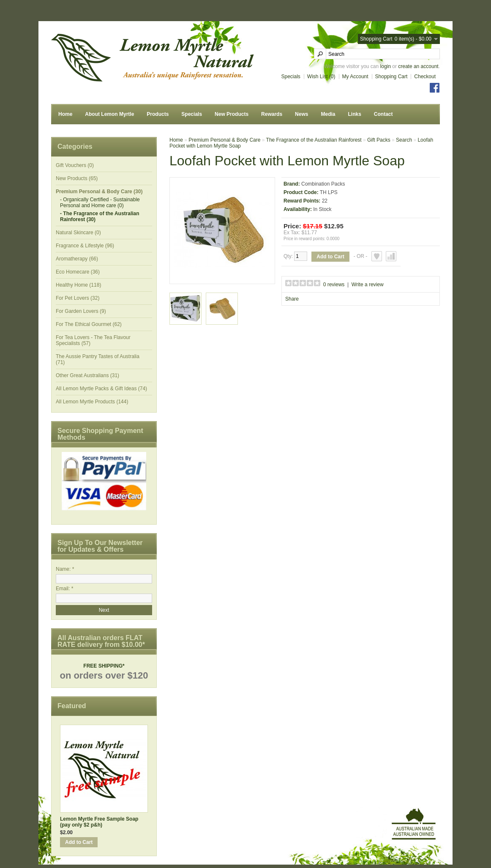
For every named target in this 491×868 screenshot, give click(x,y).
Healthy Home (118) (78, 285)
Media (328, 114)
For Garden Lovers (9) (81, 311)
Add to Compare (391, 256)
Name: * (65, 569)
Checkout (425, 77)
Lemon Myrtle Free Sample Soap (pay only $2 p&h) (99, 822)
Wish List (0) (321, 77)
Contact (383, 114)
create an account (418, 66)
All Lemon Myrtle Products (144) (92, 402)
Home (65, 114)
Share (292, 299)
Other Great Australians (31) (87, 375)
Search (404, 140)
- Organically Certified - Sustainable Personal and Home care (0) (100, 203)
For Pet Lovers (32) (78, 298)
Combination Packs (323, 184)
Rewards (272, 114)
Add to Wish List (377, 256)
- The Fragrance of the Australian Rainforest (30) (100, 216)
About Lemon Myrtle (109, 114)
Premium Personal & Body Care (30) (99, 192)
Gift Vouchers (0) (75, 165)
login (386, 66)
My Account (355, 77)
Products (158, 114)
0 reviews (334, 285)
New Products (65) (77, 178)
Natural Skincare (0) (78, 233)
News (301, 114)
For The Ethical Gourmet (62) (89, 324)
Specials (291, 77)
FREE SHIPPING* (104, 666)
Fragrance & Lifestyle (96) (85, 246)
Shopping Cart (391, 77)
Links (354, 114)
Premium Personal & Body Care (224, 140)
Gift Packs (379, 140)
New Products (232, 114)
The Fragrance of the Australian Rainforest (314, 140)
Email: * (64, 589)
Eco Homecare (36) (78, 272)
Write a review (368, 285)
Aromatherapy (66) (77, 259)
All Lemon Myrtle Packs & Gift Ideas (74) (101, 389)
